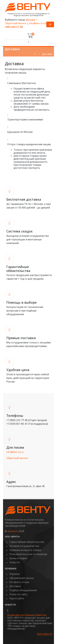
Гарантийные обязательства (27, 542)
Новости (15, 562)
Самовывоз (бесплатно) (22, 83)
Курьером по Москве (20, 132)
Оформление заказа (21, 578)
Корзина (15, 574)
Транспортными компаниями (25, 119)
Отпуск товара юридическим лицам (29, 144)
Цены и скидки (18, 558)
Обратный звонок (16, 23)
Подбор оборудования (23, 590)
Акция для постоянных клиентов (27, 615)
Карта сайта (17, 598)
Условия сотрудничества (24, 546)
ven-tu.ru (13, 531)
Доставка (15, 586)
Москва (31, 20)
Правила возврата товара (25, 550)
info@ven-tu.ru (38, 23)
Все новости (45, 634)
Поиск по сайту (18, 594)
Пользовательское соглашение (28, 554)
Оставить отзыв (19, 582)
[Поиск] (28, 42)
